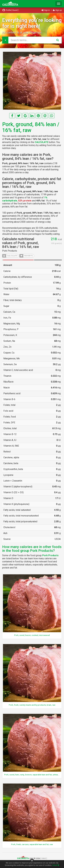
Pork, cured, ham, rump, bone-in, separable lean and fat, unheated (33, 775)
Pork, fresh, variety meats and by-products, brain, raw (32, 705)
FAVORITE (26, 256)
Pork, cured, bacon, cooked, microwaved (32, 635)
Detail (56, 865)
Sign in (46, 10)
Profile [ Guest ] (10, 10)
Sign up (57, 10)
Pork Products (10, 251)
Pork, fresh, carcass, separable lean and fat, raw (32, 844)
